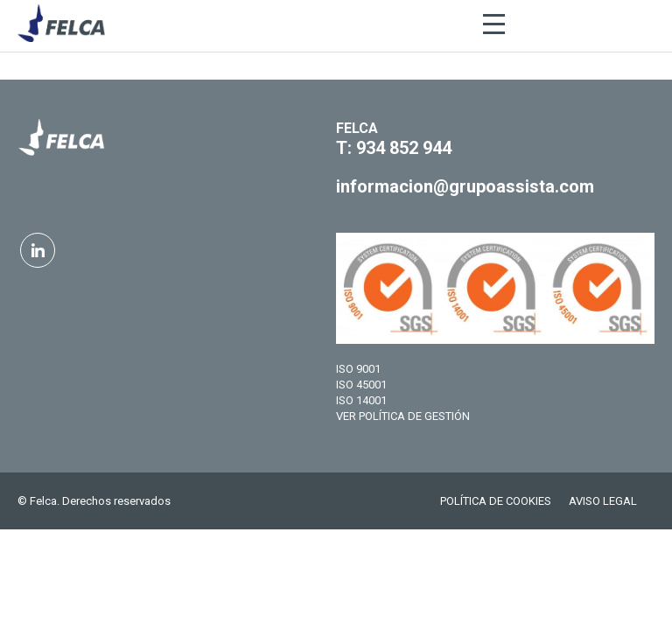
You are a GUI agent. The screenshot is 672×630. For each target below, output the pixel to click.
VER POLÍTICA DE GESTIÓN (403, 416)
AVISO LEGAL (603, 501)
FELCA (357, 128)
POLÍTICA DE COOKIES (496, 501)
